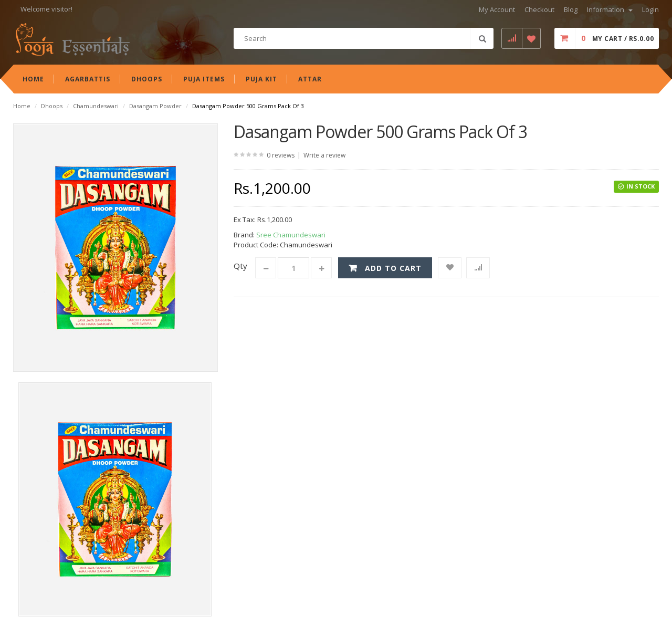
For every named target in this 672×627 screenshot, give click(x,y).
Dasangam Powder (155, 106)
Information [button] (610, 9)
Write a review (324, 155)
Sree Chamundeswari (291, 235)
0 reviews (281, 155)
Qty (240, 266)
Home (22, 106)
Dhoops (52, 106)
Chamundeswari (96, 106)
